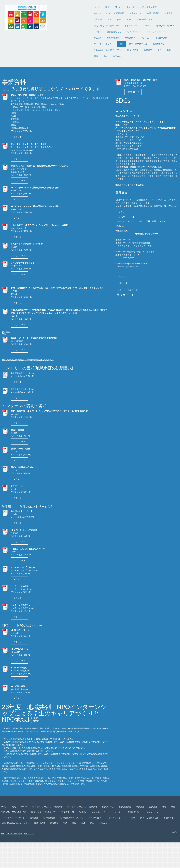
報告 (87, 7)
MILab (98, 7)
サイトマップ (49, 859)
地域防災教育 (139, 44)
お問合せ (97, 56)
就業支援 (149, 13)
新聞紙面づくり (94, 32)
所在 (85, 56)
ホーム (77, 7)
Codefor (126, 26)
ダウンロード (39, 142)
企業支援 (78, 19)
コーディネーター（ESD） (136, 32)
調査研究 (128, 50)
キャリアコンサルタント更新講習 (89, 13)
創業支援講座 (133, 13)
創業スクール (115, 13)
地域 (89, 19)
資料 (101, 44)
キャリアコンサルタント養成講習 (122, 7)
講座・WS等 (113, 50)
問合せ (116, 224)
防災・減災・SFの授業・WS (86, 26)
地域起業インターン (145, 26)
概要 (23, 859)
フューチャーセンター (84, 44)
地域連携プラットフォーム (117, 38)
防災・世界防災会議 (118, 44)
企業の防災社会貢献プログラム (88, 50)
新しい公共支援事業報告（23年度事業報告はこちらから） (48, 368)
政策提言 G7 (111, 26)
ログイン (155, 858)
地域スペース (113, 32)
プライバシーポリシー (34, 859)
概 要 (118, 298)
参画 (99, 19)
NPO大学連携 (141, 38)
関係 (76, 56)
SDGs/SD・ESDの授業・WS (119, 19)
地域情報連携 (93, 38)
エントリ (78, 32)
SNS (140, 50)
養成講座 (78, 38)
